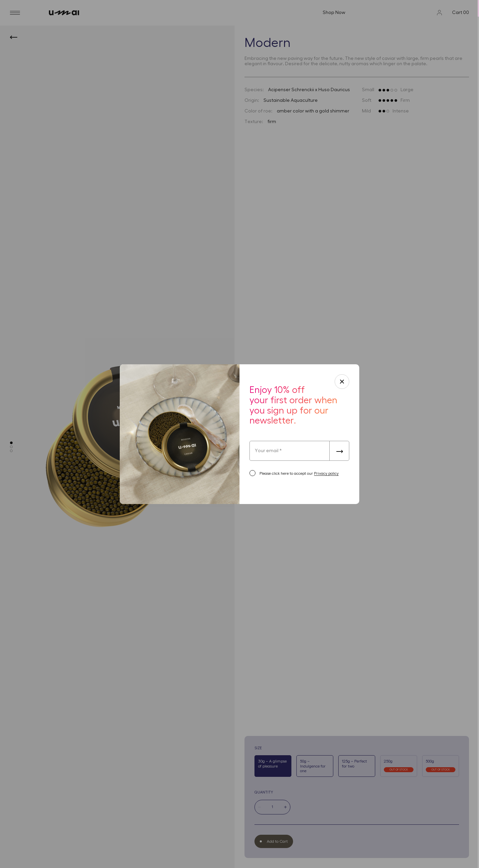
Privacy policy (326, 473)
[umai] (122, 13)
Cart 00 (461, 13)
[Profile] (439, 13)
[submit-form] (339, 451)
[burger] (15, 13)
